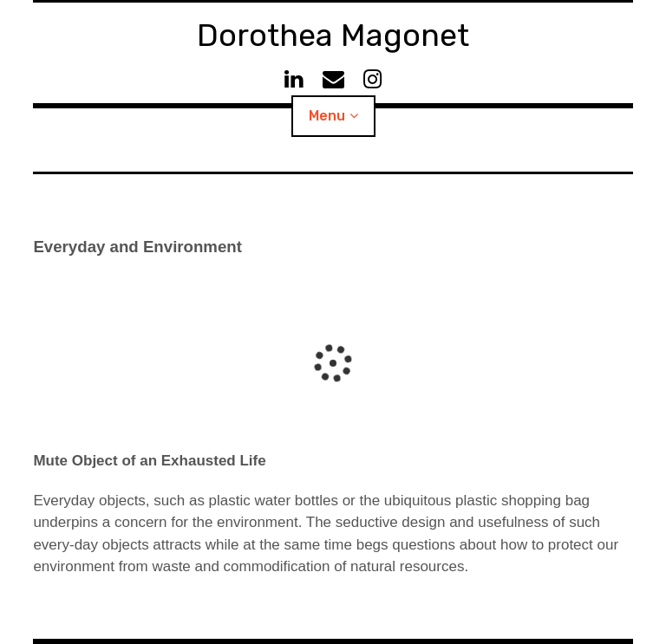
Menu (327, 116)
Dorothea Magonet (333, 35)
